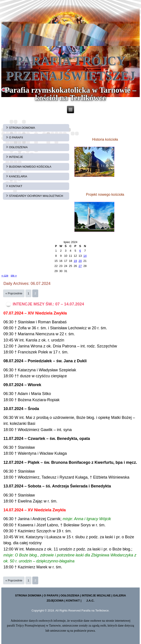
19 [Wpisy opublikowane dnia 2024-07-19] (75, 261)
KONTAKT (16, 186)
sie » (14, 275)
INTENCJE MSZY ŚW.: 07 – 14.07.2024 (48, 304)
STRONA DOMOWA (22, 128)
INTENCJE (16, 157)
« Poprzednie (14, 293)
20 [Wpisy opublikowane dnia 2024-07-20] (80, 261)
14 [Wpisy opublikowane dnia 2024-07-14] (85, 256)
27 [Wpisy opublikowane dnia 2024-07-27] (80, 266)
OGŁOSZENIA (18, 147)
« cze (5, 275)
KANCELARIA (18, 176)
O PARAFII (16, 137)
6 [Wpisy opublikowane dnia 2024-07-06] (80, 251)
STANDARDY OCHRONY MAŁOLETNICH (36, 196)
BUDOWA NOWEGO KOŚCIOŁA (30, 167)
